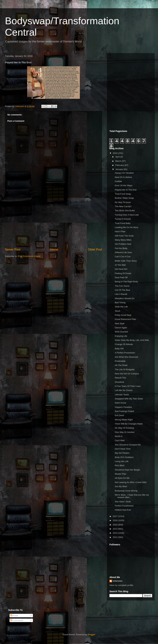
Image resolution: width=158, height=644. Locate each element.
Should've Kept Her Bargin (127, 470)
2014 (115, 529)
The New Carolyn (123, 206)
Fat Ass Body (121, 248)
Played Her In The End (125, 190)
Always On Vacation (124, 173)
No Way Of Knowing (124, 428)
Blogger (92, 635)
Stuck (117, 311)
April (118, 157)
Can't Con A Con (123, 257)
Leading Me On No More (126, 227)
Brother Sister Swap (124, 198)
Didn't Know (120, 403)
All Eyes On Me (122, 478)
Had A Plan (120, 231)
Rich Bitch (120, 465)
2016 (115, 520)
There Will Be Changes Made (129, 424)
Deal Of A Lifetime (123, 177)
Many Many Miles (123, 240)
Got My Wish (121, 486)
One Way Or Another (125, 432)
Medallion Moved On (125, 298)
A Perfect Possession (125, 353)
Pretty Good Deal (123, 315)
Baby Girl (119, 349)
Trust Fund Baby (123, 223)
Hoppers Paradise (123, 407)
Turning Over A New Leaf (127, 215)
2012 (115, 537)
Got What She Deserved (126, 357)
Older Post (95, 250)
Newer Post (13, 250)
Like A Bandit (121, 294)
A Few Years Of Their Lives (128, 386)
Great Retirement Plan (125, 319)
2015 (115, 525)
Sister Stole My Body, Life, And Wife (132, 340)
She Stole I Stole (123, 502)
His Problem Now (123, 244)
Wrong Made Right (124, 420)
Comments (17, 620)
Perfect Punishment (124, 506)
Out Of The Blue (122, 290)
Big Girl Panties (122, 453)
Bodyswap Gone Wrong (126, 491)
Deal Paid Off (121, 277)
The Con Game (122, 286)
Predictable (120, 361)
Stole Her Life (121, 307)
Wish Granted (121, 332)
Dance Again (121, 328)
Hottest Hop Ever (123, 510)
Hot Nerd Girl (121, 269)
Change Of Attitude (124, 344)
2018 (115, 153)
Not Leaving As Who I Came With (131, 482)
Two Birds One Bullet (125, 211)
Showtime (119, 382)
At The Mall (120, 265)
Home (54, 250)
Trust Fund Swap (123, 194)
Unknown (118, 581)
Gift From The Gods (124, 236)
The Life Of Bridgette (125, 369)
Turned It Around (123, 219)
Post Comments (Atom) (29, 256)
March (119, 161)
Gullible (118, 181)
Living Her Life (122, 461)
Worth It (118, 436)
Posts (14, 616)
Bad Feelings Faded (124, 411)
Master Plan (120, 474)
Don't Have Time (123, 449)
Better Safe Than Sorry (126, 261)
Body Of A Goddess (124, 457)
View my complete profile (121, 585)
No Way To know (123, 202)
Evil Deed (119, 415)
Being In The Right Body (126, 282)
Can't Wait (120, 440)
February (120, 165)
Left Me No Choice (124, 390)
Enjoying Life (121, 336)
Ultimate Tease (122, 395)
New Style (120, 323)
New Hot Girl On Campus (127, 374)
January (119, 169)
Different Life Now (123, 252)
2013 (115, 533)
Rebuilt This (120, 378)
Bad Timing (120, 303)
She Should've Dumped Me (128, 445)
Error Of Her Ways (123, 185)
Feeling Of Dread (123, 273)
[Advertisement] (53, 223)
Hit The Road (121, 365)
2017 (115, 516)
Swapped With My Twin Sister (129, 399)
